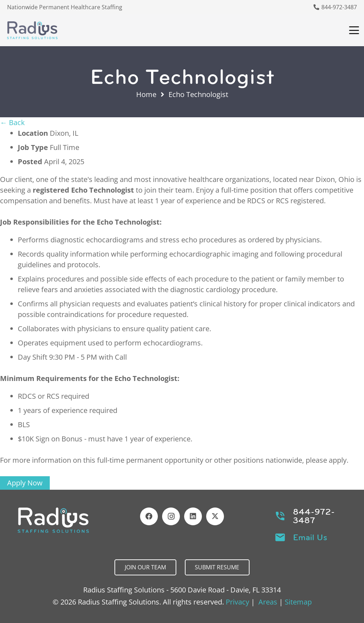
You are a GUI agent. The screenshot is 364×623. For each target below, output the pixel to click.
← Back (12, 122)
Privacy (237, 602)
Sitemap (298, 602)
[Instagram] (171, 516)
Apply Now (25, 483)
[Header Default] (32, 30)
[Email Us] (284, 537)
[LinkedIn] (193, 516)
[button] (354, 30)
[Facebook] (149, 516)
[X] (215, 516)
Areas (268, 602)
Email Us (310, 537)
